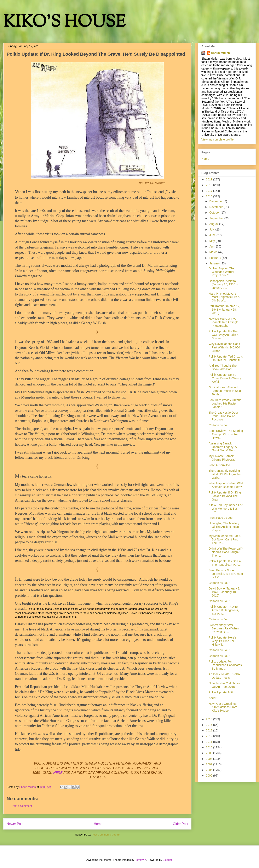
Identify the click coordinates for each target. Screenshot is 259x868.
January (215, 263)
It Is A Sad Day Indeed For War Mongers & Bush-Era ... (226, 509)
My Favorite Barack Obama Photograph (223, 458)
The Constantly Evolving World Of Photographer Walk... (225, 474)
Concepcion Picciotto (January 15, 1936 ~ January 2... (223, 285)
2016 (210, 196)
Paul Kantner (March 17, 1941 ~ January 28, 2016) (224, 310)
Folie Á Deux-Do (219, 465)
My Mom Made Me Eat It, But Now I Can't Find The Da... (225, 539)
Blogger (167, 860)
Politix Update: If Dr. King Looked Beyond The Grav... (225, 496)
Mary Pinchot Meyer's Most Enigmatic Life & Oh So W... (224, 297)
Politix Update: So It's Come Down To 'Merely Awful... (225, 378)
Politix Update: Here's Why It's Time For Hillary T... (223, 641)
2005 (210, 776)
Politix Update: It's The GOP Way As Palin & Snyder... (224, 335)
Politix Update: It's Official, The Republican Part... (225, 563)
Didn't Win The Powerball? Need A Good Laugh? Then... (226, 552)
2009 (210, 753)
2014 (210, 725)
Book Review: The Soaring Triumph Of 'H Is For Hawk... (226, 434)
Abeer (212, 698)
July (212, 229)
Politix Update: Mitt (221, 692)
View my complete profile (217, 139)
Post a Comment (22, 806)
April (213, 246)
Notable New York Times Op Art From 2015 (225, 685)
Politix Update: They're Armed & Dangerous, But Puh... (224, 610)
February (215, 258)
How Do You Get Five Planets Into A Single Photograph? (223, 322)
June (213, 235)
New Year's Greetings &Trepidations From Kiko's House (223, 707)
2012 (210, 736)
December (216, 201)
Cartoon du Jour (219, 425)
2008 (210, 759)
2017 (210, 191)
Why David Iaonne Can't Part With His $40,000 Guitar (224, 347)
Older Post (180, 824)
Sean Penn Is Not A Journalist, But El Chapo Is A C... (226, 574)
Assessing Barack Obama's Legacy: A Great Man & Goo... (223, 447)
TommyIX (141, 860)
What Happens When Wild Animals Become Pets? (226, 485)
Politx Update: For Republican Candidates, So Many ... (226, 665)
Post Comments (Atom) (106, 835)
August (214, 224)
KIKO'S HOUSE (64, 23)
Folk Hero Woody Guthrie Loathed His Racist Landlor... (225, 403)
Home (98, 824)
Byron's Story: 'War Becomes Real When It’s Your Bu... (224, 629)
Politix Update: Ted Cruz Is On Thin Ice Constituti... (226, 358)
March (214, 252)
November (216, 207)
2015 (210, 719)
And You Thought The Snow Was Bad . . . (223, 367)
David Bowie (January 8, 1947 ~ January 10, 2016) (224, 592)
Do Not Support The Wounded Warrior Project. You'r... (221, 272)
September (217, 218)
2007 (210, 764)
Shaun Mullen (221, 53)
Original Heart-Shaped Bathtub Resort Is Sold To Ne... (225, 391)
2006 (210, 770)
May (212, 241)
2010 (210, 747)
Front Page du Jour (221, 518)
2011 (210, 742)
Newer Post (15, 824)
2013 (210, 730)
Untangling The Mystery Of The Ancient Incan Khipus (224, 527)
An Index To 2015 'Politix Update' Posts (225, 676)
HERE (58, 773)
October (215, 212)
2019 (210, 179)
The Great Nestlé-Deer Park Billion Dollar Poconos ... (223, 416)
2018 (210, 185)
